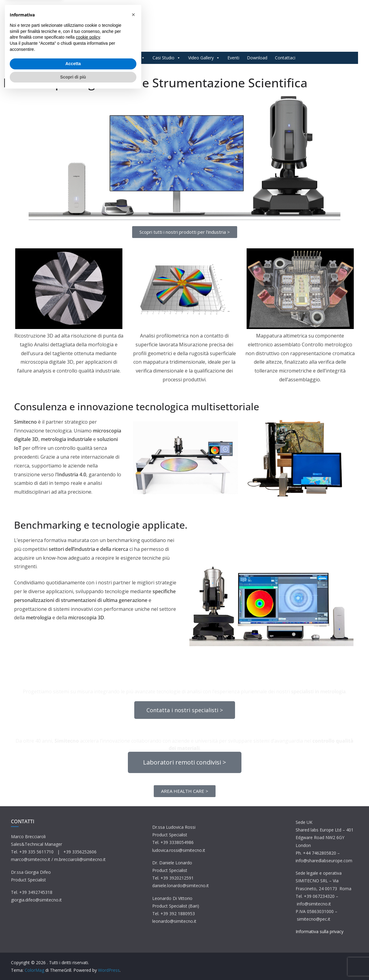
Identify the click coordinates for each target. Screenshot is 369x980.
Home (72, 58)
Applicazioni (130, 58)
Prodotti (97, 58)
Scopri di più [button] (73, 963)
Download (257, 58)
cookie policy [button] (88, 924)
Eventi (233, 58)
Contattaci (285, 58)
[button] (133, 901)
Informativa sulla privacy (320, 931)
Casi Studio (167, 58)
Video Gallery (204, 58)
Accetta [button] (73, 950)
